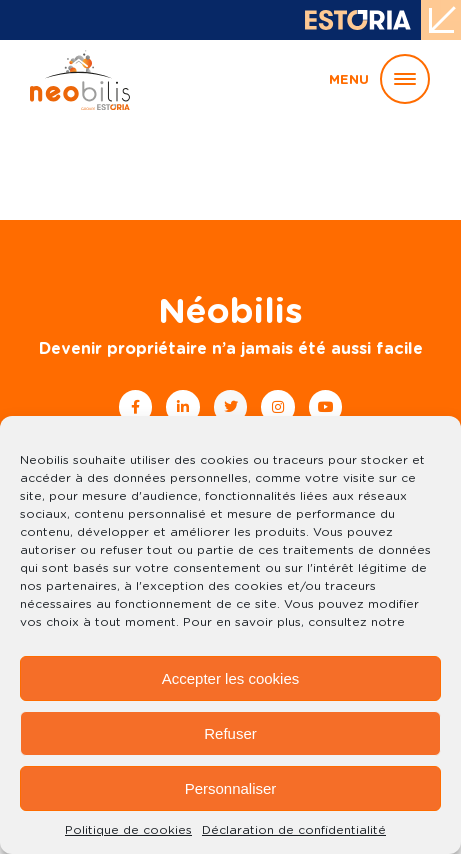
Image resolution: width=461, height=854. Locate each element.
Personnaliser (231, 788)
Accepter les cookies (231, 678)
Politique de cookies (128, 830)
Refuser (230, 733)
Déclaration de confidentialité (294, 830)
